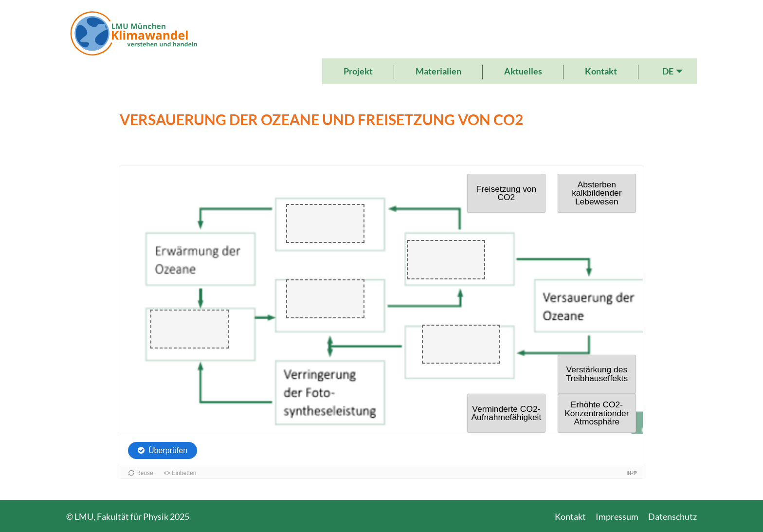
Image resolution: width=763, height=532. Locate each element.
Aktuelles (523, 71)
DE (668, 71)
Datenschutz (672, 516)
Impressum (617, 516)
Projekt (358, 71)
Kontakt (601, 71)
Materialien (438, 71)
